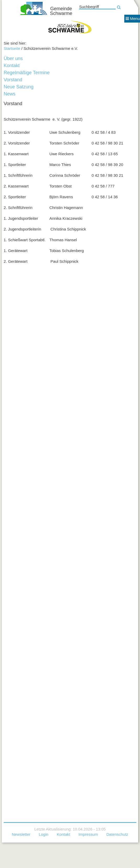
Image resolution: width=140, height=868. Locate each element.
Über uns (13, 58)
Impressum (88, 834)
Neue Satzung (19, 87)
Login (44, 834)
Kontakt (12, 66)
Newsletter (21, 834)
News (10, 94)
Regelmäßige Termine (27, 73)
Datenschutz (117, 834)
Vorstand (13, 80)
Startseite (12, 48)
